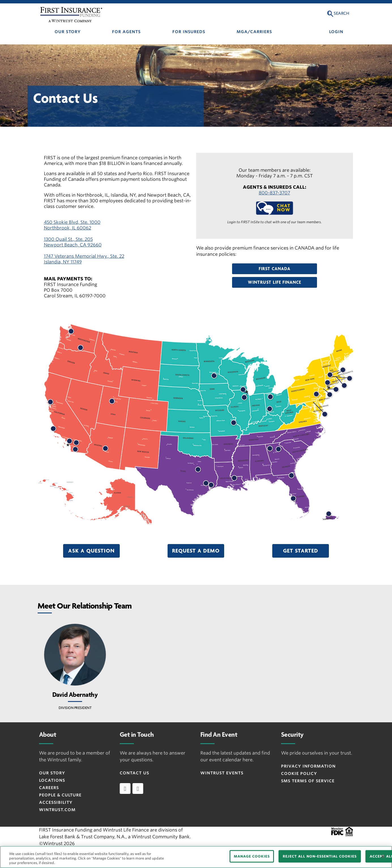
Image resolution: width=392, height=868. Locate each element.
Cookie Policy (299, 774)
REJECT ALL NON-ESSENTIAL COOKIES (320, 856)
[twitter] (138, 788)
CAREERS (49, 788)
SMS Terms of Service (308, 781)
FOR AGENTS (126, 32)
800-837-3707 (274, 193)
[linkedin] (125, 788)
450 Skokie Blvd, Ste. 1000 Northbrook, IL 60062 (72, 225)
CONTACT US (134, 773)
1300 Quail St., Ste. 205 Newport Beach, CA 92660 (73, 242)
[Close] (383, 856)
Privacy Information (308, 766)
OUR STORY (68, 32)
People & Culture (60, 795)
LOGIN (336, 32)
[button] (275, 269)
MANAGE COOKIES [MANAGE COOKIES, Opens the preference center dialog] (252, 856)
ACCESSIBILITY (56, 802)
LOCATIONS (52, 780)
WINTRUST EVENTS (222, 773)
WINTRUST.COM (57, 810)
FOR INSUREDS (189, 32)
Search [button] (341, 13)
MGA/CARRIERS (254, 32)
